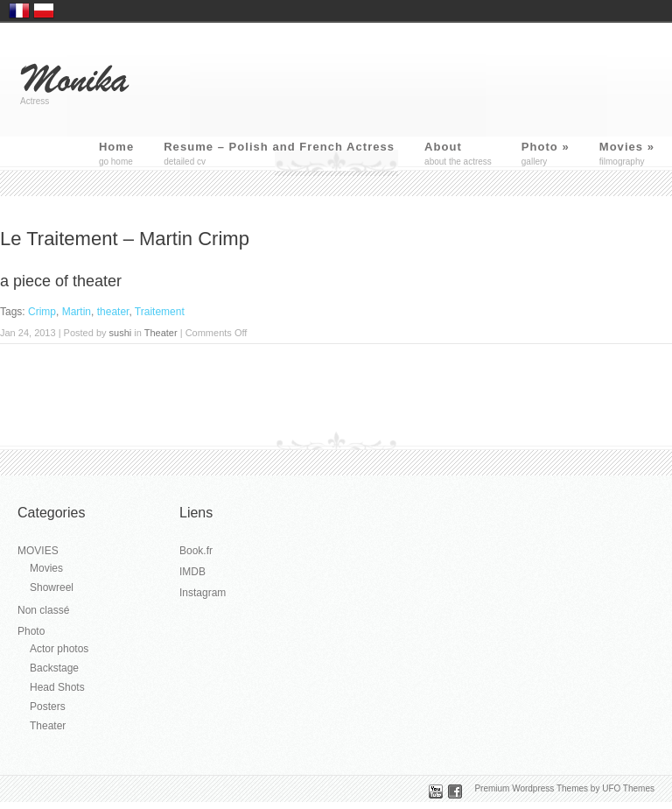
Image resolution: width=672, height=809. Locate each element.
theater (113, 312)
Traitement (160, 312)
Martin (77, 312)
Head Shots (57, 687)
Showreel (52, 587)
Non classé (43, 610)
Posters (48, 707)
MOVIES (38, 551)
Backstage (54, 668)
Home (116, 147)
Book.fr (196, 551)
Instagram (203, 593)
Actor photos (59, 649)
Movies (627, 147)
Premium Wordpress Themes (531, 788)
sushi (121, 333)
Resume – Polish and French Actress (279, 147)
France (19, 11)
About (443, 147)
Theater (161, 333)
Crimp (42, 312)
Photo (546, 147)
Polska (44, 11)
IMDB (192, 572)
